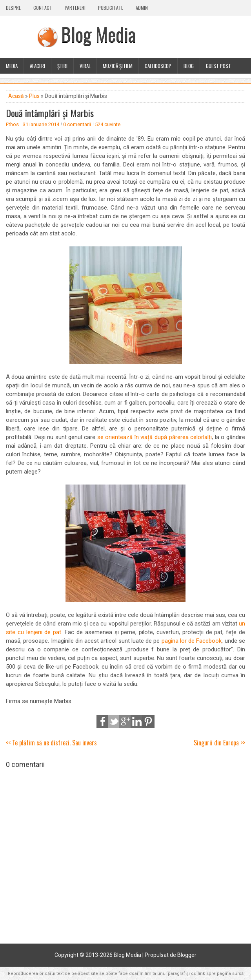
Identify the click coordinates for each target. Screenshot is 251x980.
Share (103, 721)
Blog (189, 66)
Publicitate (111, 8)
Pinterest (148, 721)
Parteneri (75, 8)
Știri (62, 66)
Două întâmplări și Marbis (50, 113)
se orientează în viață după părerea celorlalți (155, 437)
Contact (43, 8)
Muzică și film (118, 66)
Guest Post (218, 66)
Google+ (125, 721)
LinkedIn (137, 721)
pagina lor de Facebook (192, 641)
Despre (13, 8)
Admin (142, 8)
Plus (34, 96)
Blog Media (98, 34)
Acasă (16, 96)
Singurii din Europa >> (219, 743)
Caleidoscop (158, 66)
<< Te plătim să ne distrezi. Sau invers (51, 743)
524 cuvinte (108, 124)
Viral (85, 66)
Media (12, 66)
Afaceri (37, 66)
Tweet (114, 721)
